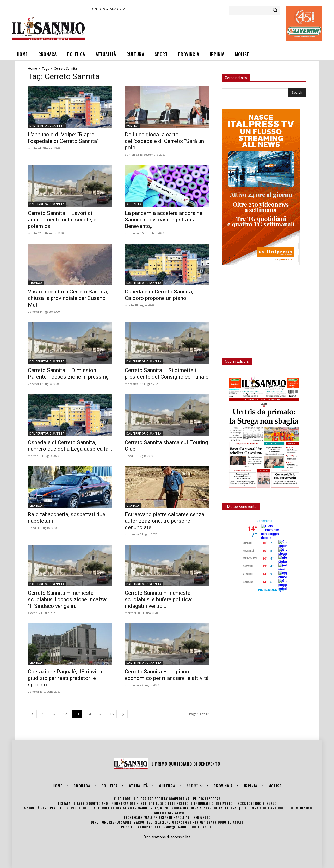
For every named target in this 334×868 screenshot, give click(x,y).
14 (89, 714)
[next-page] (123, 714)
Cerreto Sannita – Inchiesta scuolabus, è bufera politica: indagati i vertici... (158, 599)
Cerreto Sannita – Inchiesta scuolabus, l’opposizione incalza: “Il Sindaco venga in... (67, 599)
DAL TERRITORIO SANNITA (47, 126)
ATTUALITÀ (134, 204)
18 (112, 714)
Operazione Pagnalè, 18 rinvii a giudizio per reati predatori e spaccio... (65, 678)
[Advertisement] (185, 28)
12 (65, 714)
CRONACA (36, 283)
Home (32, 69)
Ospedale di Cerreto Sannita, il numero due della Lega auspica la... (70, 446)
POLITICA (132, 126)
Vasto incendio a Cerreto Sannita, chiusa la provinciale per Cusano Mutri (68, 298)
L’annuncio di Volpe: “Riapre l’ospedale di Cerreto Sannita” (63, 138)
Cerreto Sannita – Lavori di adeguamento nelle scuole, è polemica (62, 220)
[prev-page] (32, 714)
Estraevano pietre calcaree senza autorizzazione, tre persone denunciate (165, 521)
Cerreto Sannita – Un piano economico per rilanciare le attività (167, 675)
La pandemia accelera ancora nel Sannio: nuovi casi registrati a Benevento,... (164, 220)
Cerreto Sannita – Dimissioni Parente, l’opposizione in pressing (68, 374)
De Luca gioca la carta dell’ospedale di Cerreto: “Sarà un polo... (164, 141)
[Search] (275, 10)
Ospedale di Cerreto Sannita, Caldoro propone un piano (159, 295)
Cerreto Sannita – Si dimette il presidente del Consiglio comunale (167, 374)
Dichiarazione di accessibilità (167, 837)
